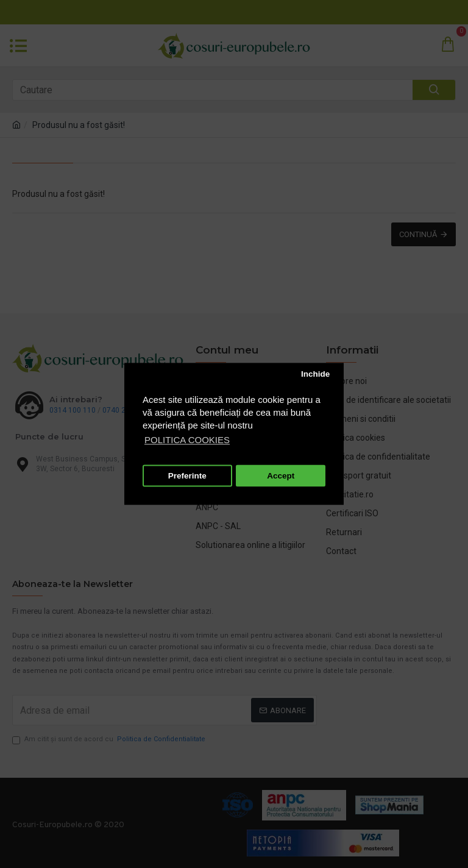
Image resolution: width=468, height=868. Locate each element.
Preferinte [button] (187, 476)
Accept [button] (281, 476)
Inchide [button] (315, 374)
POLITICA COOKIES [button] (187, 440)
